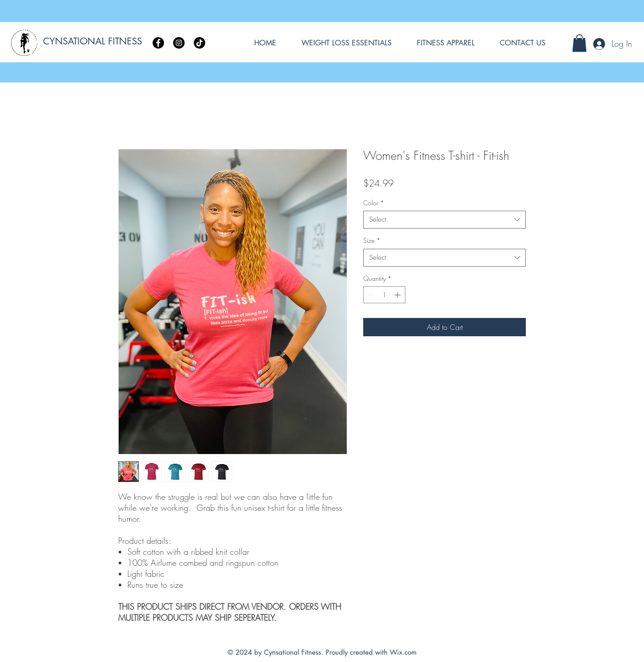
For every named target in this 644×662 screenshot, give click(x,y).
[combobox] (445, 220)
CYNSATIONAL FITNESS (93, 41)
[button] (579, 43)
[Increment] (398, 295)
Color (374, 203)
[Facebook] (158, 43)
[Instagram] (179, 43)
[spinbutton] (384, 295)
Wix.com (403, 652)
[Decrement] (370, 295)
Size (372, 240)
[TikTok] (199, 43)
